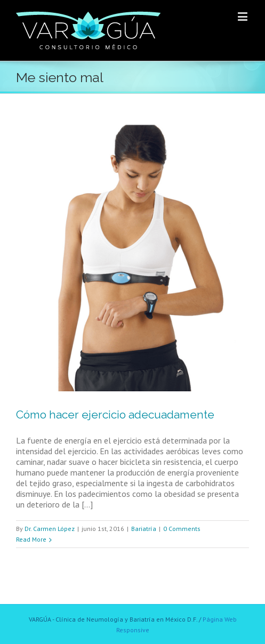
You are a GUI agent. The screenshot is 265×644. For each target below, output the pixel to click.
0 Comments (182, 529)
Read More (31, 539)
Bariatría (144, 529)
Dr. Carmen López (50, 529)
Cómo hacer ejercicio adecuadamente (115, 414)
